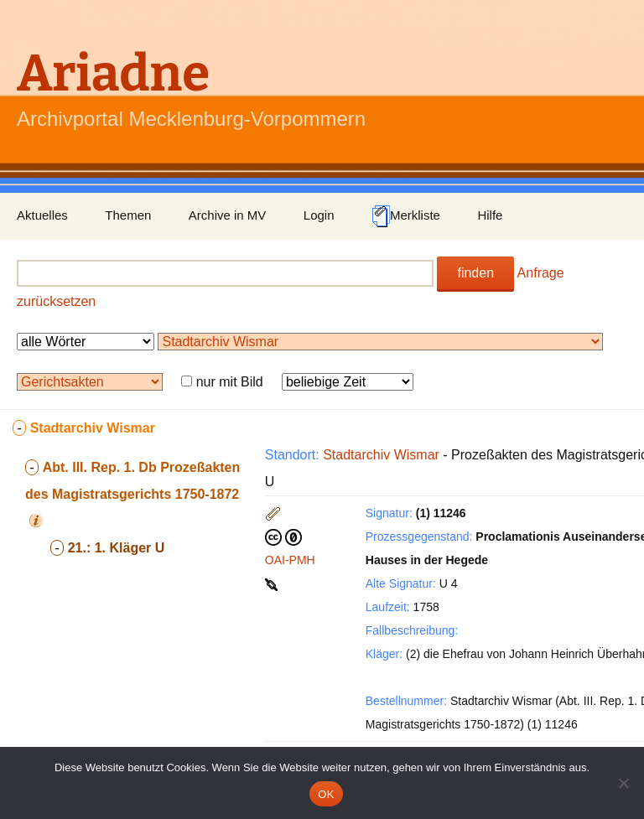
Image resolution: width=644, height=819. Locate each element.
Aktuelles (42, 215)
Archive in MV (228, 215)
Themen (128, 215)
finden (475, 273)
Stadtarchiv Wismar (381, 455)
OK (326, 794)
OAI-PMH (290, 560)
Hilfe (490, 215)
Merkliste (406, 216)
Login (319, 215)
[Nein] (623, 783)
